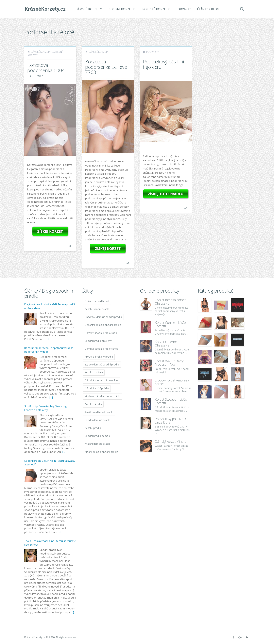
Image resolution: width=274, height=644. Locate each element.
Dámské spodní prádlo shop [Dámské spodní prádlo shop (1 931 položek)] (101, 333)
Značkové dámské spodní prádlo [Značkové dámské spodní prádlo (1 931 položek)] (103, 317)
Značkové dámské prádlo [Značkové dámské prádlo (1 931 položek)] (99, 412)
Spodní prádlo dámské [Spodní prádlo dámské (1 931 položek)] (98, 436)
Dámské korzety (88, 9)
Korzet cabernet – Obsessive (167, 344)
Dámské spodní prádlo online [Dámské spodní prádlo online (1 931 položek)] (102, 380)
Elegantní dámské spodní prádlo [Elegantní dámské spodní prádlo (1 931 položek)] (103, 325)
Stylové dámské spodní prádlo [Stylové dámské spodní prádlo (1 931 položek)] (102, 365)
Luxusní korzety (121, 9)
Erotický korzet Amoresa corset (172, 382)
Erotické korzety (155, 9)
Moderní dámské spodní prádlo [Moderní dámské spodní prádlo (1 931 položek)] (103, 396)
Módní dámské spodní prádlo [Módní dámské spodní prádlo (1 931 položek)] (102, 452)
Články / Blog (208, 9)
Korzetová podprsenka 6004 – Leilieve (48, 70)
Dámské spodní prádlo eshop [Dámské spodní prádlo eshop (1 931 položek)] (102, 349)
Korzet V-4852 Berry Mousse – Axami (169, 363)
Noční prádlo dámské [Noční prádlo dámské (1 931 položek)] (97, 301)
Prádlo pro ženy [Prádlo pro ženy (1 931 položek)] (94, 372)
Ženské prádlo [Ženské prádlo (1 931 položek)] (93, 428)
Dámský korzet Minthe (171, 442)
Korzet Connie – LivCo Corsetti (170, 324)
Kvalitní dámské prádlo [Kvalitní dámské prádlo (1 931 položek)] (98, 444)
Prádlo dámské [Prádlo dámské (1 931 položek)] (93, 404)
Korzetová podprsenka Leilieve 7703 (106, 67)
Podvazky (183, 9)
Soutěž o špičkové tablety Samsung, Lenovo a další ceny (46, 408)
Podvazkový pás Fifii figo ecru (163, 64)
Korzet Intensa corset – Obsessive (171, 302)
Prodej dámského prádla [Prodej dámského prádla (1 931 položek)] (99, 357)
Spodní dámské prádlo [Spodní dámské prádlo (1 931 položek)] (98, 420)
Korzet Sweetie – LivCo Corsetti (171, 401)
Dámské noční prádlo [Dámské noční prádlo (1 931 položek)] (97, 388)
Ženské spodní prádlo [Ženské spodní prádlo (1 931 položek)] (97, 309)
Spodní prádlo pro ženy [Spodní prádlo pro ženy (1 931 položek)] (98, 341)
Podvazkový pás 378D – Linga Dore (171, 421)
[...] (47, 339)
